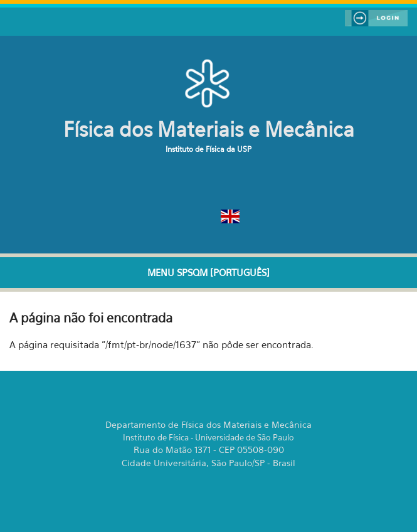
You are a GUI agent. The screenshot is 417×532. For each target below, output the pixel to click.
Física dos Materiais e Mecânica (209, 129)
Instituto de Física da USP (208, 149)
